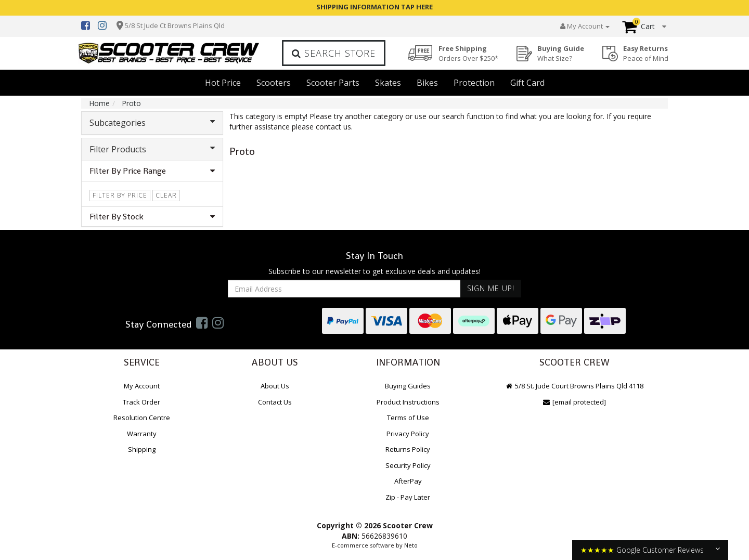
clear (166, 195)
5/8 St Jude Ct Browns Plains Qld (175, 25)
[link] (202, 322)
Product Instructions (408, 402)
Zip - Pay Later (408, 497)
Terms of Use (408, 418)
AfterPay (408, 481)
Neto (411, 545)
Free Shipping (468, 53)
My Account (142, 386)
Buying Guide (561, 53)
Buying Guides (408, 386)
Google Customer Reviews (660, 550)
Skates (388, 83)
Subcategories (152, 123)
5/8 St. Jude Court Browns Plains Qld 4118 (574, 386)
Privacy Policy (408, 434)
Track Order (141, 402)
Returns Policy (408, 449)
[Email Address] (344, 289)
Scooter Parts (333, 83)
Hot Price (223, 83)
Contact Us (275, 402)
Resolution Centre (142, 418)
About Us (275, 386)
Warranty (142, 434)
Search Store (334, 53)
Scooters (274, 83)
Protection (474, 83)
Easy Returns (646, 53)
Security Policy (408, 465)
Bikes (427, 83)
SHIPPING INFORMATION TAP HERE (374, 7)
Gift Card (527, 83)
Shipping (142, 449)
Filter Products (152, 149)
